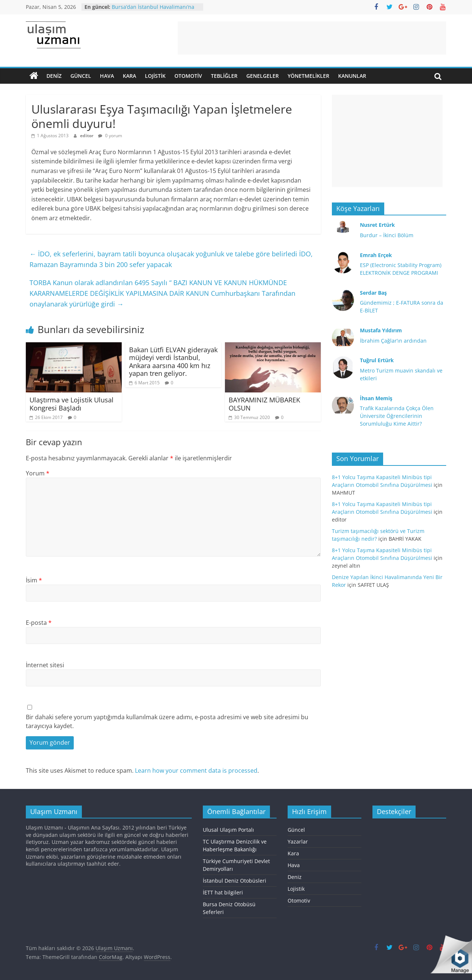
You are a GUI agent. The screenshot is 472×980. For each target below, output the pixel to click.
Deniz (54, 76)
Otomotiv (188, 76)
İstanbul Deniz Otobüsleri (235, 881)
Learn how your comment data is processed (196, 771)
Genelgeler (263, 76)
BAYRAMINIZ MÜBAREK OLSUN (264, 404)
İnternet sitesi (45, 665)
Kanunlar (352, 76)
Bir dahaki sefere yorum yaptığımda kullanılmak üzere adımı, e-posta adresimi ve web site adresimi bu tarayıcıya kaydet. (167, 721)
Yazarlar (298, 842)
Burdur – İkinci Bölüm (387, 235)
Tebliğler (224, 76)
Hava (107, 76)
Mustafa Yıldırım (381, 330)
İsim (34, 580)
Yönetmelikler (308, 76)
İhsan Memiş (376, 398)
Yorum (38, 473)
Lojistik (155, 76)
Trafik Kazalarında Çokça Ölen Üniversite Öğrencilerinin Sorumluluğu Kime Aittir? (397, 416)
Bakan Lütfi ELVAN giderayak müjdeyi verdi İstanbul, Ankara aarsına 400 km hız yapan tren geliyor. (173, 362)
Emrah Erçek (376, 255)
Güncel (81, 76)
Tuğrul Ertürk (377, 360)
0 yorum (110, 136)
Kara (129, 76)
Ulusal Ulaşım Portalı (228, 830)
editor (87, 136)
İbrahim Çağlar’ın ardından (393, 341)
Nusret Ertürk (377, 225)
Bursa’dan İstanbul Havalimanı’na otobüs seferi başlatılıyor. (153, 11)
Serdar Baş (373, 293)
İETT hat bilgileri (223, 892)
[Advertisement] (312, 38)
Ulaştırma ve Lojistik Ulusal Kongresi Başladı (72, 404)
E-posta (39, 623)
